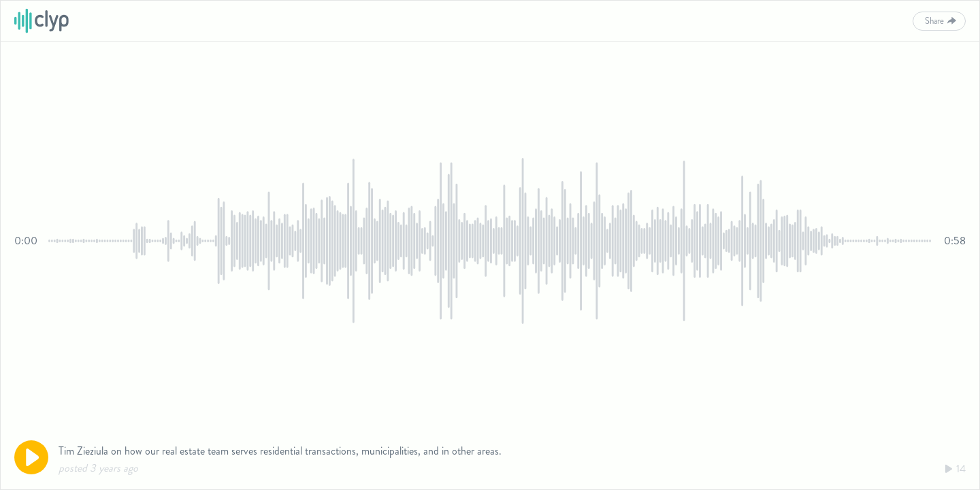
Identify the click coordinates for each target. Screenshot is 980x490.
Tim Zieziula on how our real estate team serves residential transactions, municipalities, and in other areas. (280, 451)
